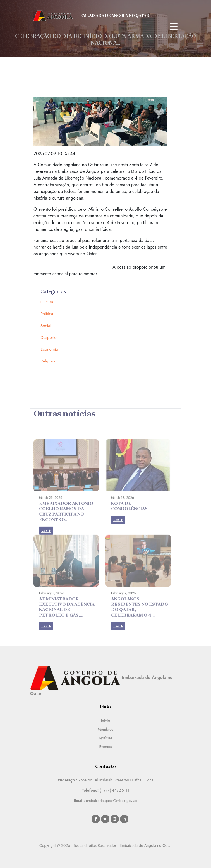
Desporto (49, 337)
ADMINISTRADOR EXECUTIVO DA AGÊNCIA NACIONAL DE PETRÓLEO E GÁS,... (67, 615)
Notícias (106, 738)
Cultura (47, 302)
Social (46, 326)
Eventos (106, 747)
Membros (105, 729)
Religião (48, 361)
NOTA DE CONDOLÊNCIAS (129, 514)
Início (106, 721)
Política (47, 314)
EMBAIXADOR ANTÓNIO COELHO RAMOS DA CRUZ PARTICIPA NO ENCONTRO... (66, 520)
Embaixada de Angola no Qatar (91, 16)
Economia (49, 349)
